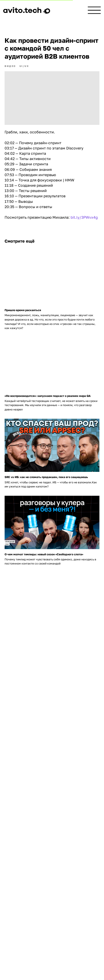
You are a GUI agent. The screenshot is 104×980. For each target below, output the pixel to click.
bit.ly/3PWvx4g (84, 217)
